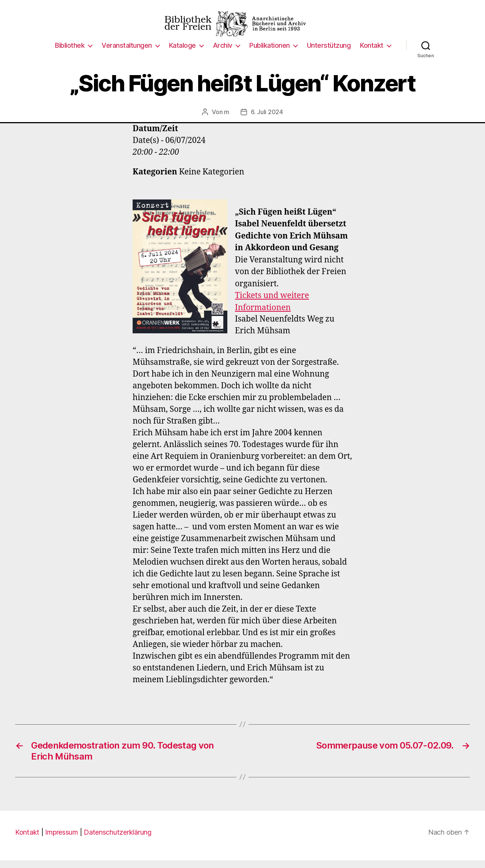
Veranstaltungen (127, 53)
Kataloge (182, 53)
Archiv (223, 53)
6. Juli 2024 (267, 119)
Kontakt (372, 53)
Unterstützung (329, 53)
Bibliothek (70, 53)
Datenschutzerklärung (118, 840)
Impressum (62, 840)
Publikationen (270, 53)
